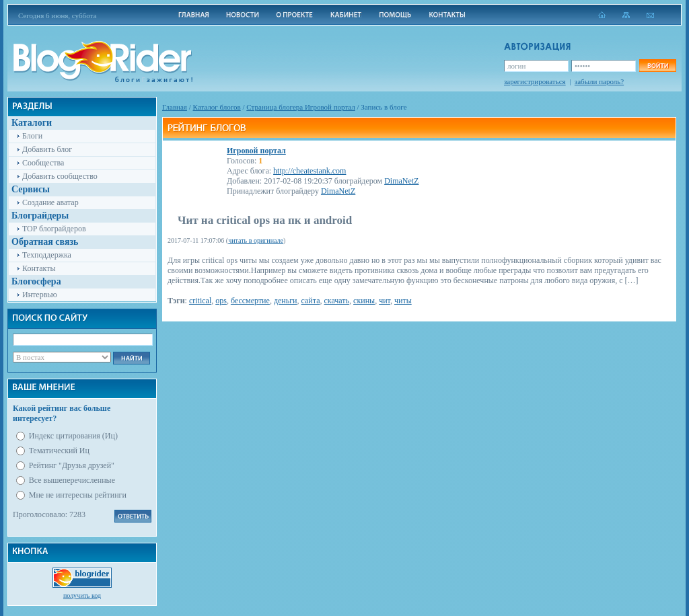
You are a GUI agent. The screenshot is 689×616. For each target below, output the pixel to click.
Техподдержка (47, 255)
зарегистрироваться (535, 81)
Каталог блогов (217, 107)
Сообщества (43, 163)
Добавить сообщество (60, 176)
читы (403, 301)
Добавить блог (47, 149)
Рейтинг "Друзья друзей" (72, 465)
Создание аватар (50, 202)
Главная (175, 107)
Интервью (40, 295)
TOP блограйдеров (54, 229)
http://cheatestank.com (310, 171)
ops (221, 301)
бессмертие (250, 301)
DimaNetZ (401, 181)
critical (200, 301)
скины (364, 301)
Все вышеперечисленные (72, 480)
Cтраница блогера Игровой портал (301, 107)
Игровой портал (256, 151)
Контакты (39, 268)
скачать (336, 301)
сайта (311, 301)
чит (385, 301)
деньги (286, 301)
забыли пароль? (599, 81)
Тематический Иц (59, 451)
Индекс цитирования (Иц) (73, 436)
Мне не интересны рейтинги (78, 495)
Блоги (32, 136)
